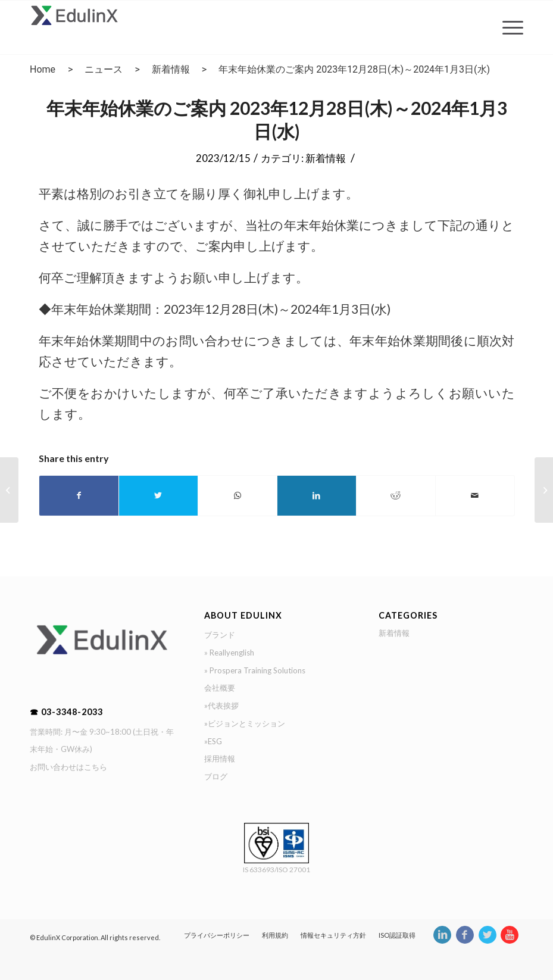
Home (43, 69)
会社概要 (220, 688)
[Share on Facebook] (79, 495)
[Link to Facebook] (464, 941)
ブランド (220, 635)
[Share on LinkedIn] (317, 495)
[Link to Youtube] (510, 941)
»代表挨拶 (221, 706)
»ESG (213, 741)
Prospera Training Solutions (257, 670)
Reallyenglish (232, 653)
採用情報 (220, 759)
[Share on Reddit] (396, 495)
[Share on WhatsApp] (238, 495)
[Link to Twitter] (487, 941)
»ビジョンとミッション (245, 723)
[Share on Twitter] (158, 495)
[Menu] (507, 27)
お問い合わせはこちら (68, 767)
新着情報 (171, 69)
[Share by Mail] (475, 495)
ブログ (216, 776)
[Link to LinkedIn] (442, 941)
